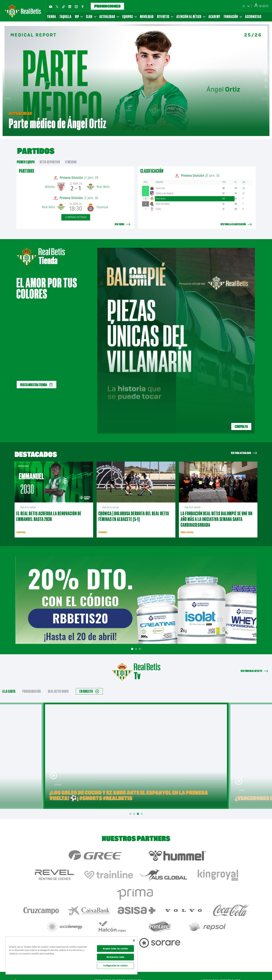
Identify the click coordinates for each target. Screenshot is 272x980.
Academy (214, 17)
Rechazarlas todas (115, 957)
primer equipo (26, 156)
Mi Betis (262, 6)
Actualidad (109, 17)
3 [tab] (140, 643)
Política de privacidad (221, 972)
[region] (71, 956)
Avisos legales (204, 972)
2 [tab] (137, 643)
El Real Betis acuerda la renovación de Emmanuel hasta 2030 (49, 510)
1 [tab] (133, 643)
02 (266, 77)
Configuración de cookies (115, 966)
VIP (79, 17)
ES (244, 6)
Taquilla (65, 17)
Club (91, 17)
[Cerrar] (134, 940)
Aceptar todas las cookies (115, 949)
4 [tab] (142, 808)
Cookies (236, 972)
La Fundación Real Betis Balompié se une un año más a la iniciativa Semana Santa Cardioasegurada (216, 513)
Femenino (71, 156)
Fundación (233, 17)
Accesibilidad (247, 972)
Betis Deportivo (50, 156)
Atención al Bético (191, 17)
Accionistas (253, 17)
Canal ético (260, 972)
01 (266, 69)
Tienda (52, 17)
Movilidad (147, 17)
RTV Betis (165, 17)
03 (266, 84)
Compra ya (241, 420)
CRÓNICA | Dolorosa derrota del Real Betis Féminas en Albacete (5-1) (134, 510)
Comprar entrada (76, 211)
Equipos (129, 17)
